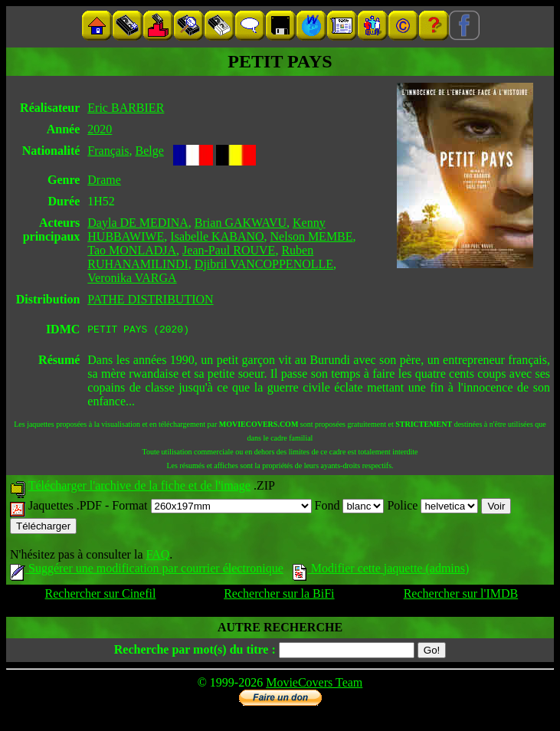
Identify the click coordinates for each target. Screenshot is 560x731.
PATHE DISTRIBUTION (150, 299)
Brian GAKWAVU (241, 223)
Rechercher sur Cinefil (101, 596)
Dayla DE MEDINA (138, 223)
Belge (150, 151)
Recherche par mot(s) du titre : (195, 652)
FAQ (157, 557)
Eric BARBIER (126, 108)
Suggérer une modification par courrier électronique (147, 570)
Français (108, 151)
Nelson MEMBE (312, 236)
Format (211, 508)
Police (432, 508)
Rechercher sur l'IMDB (461, 596)
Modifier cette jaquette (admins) (381, 570)
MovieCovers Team (314, 685)
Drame (104, 180)
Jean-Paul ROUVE (229, 250)
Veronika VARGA (132, 278)
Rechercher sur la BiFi (279, 596)
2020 (100, 129)
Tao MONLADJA (132, 250)
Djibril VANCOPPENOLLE (264, 264)
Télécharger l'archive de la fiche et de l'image (139, 488)
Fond (350, 508)
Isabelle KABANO (217, 236)
